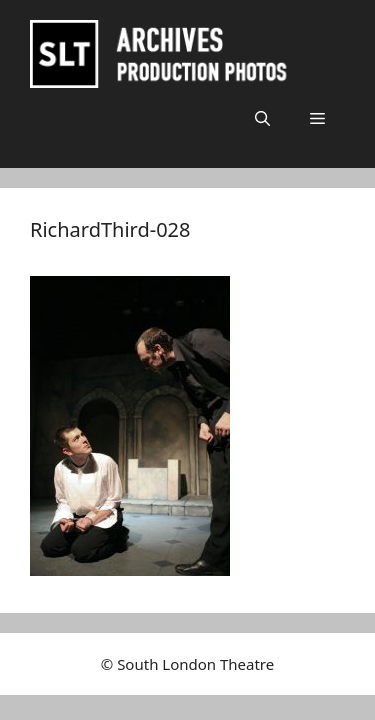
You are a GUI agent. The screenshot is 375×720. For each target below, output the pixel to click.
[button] (262, 118)
